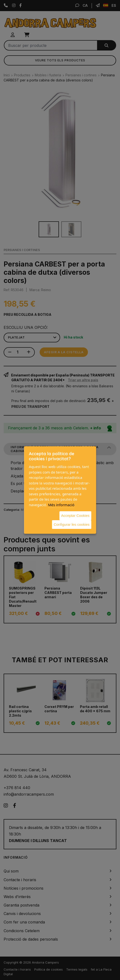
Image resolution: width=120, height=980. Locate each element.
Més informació (61, 505)
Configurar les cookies (71, 524)
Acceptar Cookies (75, 515)
